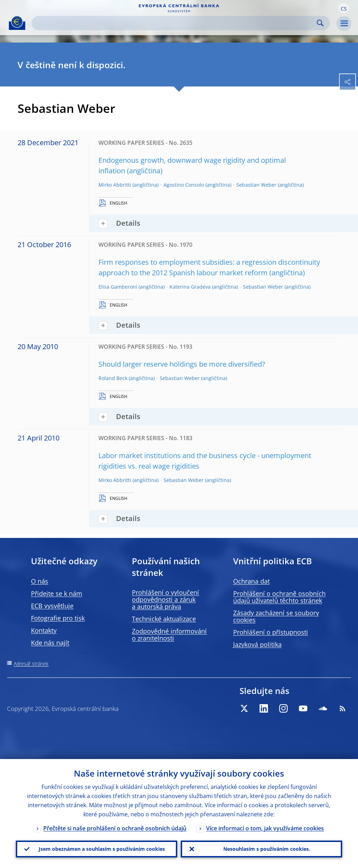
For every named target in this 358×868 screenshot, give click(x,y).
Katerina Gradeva (190, 287)
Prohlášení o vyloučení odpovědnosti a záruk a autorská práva (165, 599)
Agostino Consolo (184, 185)
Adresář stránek (31, 664)
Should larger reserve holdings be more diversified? (182, 364)
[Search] (175, 23)
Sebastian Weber (256, 185)
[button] (344, 8)
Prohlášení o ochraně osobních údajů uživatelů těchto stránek (279, 597)
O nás (40, 581)
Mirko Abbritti (115, 185)
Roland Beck (113, 378)
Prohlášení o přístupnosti (271, 632)
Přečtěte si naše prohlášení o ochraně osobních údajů (115, 828)
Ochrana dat (251, 581)
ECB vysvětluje (52, 606)
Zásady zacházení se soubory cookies (276, 616)
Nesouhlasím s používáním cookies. (267, 849)
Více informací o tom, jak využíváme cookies (265, 828)
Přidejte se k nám (57, 593)
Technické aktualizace (164, 619)
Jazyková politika (257, 644)
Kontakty (44, 630)
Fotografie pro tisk (58, 618)
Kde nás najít (50, 643)
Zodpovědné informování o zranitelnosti (169, 635)
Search (320, 23)
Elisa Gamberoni (118, 287)
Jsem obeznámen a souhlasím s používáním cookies (102, 849)
